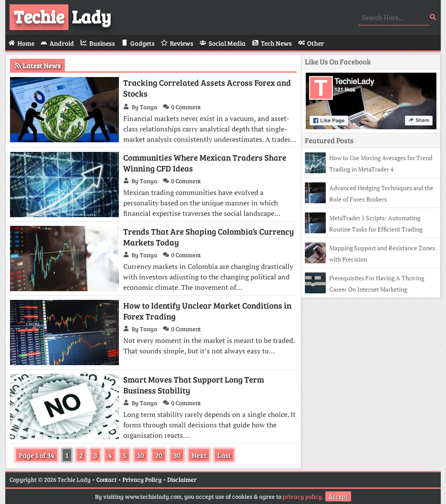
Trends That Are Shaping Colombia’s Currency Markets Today (209, 237)
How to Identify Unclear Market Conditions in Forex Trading (207, 311)
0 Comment (186, 107)
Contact (106, 479)
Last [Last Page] (224, 455)
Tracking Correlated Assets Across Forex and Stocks (207, 88)
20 (159, 455)
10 (141, 455)
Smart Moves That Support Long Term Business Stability (194, 385)
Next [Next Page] (199, 455)
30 (177, 455)
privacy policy (302, 496)
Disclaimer (182, 479)
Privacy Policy (142, 479)
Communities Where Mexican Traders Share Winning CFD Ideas (205, 163)
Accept (338, 496)
